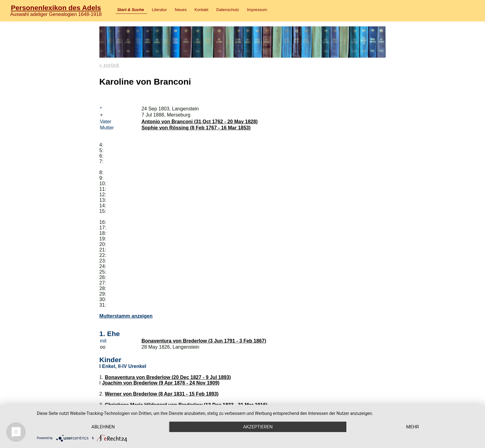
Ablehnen (103, 427)
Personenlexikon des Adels (56, 8)
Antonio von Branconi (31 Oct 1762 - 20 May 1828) (200, 122)
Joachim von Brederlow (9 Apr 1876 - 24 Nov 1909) (161, 383)
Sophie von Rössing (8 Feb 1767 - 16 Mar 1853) (196, 128)
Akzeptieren (258, 427)
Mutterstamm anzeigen (126, 316)
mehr (413, 427)
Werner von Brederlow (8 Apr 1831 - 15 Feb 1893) (162, 394)
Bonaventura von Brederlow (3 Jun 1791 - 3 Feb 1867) (204, 341)
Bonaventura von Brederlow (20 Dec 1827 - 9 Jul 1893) (168, 377)
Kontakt (201, 10)
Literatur (159, 10)
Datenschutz (228, 10)
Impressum (257, 10)
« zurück (109, 65)
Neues (181, 10)
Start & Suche (131, 10)
